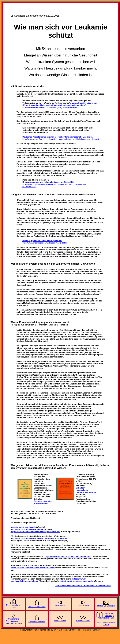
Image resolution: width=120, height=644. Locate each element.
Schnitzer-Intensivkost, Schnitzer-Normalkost (86, 490)
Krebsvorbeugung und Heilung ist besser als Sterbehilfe (48, 182)
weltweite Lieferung (106, 618)
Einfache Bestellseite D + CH (106, 623)
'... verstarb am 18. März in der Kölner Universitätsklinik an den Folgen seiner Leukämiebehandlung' (60, 104)
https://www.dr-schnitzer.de (23, 527)
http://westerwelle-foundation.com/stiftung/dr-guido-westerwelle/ (50, 107)
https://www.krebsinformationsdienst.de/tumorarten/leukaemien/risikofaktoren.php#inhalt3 (61, 139)
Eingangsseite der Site (14, 606)
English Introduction (37, 622)
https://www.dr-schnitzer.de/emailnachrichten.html (68, 556)
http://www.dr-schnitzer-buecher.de (77, 581)
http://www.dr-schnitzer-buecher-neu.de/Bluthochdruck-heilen (39, 538)
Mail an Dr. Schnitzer (106, 606)
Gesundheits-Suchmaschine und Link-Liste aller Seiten (14, 621)
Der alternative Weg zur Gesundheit (43, 502)
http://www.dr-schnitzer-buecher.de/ (27, 529)
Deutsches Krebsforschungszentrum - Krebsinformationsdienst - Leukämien (57, 137)
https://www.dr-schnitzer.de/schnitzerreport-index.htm (35, 532)
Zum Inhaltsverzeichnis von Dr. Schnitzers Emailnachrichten (83, 586)
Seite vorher (60, 605)
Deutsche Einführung (37, 607)
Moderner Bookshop (109, 615)
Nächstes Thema (83, 621)
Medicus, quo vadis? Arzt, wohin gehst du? (42, 241)
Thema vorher (60, 621)
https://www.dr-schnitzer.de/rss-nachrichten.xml (33, 568)
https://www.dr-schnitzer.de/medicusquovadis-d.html (45, 243)
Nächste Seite (83, 605)
